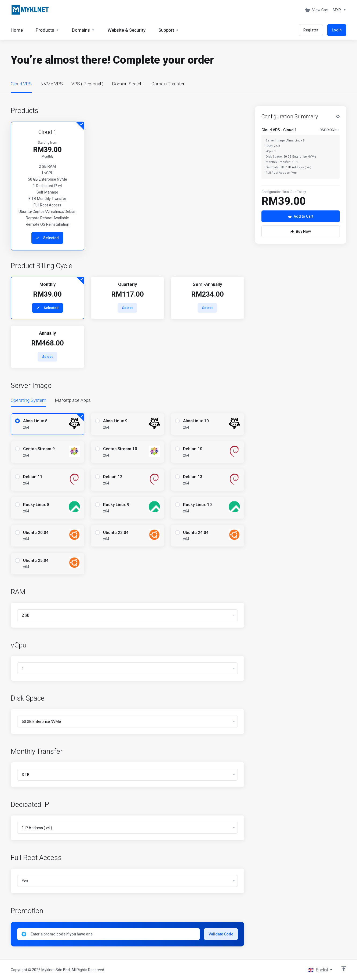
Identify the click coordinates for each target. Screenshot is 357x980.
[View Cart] (317, 10)
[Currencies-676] (338, 10)
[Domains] (83, 30)
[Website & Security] (127, 30)
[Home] (17, 30)
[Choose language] (320, 970)
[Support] (169, 30)
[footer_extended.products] (47, 30)
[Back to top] (344, 968)
